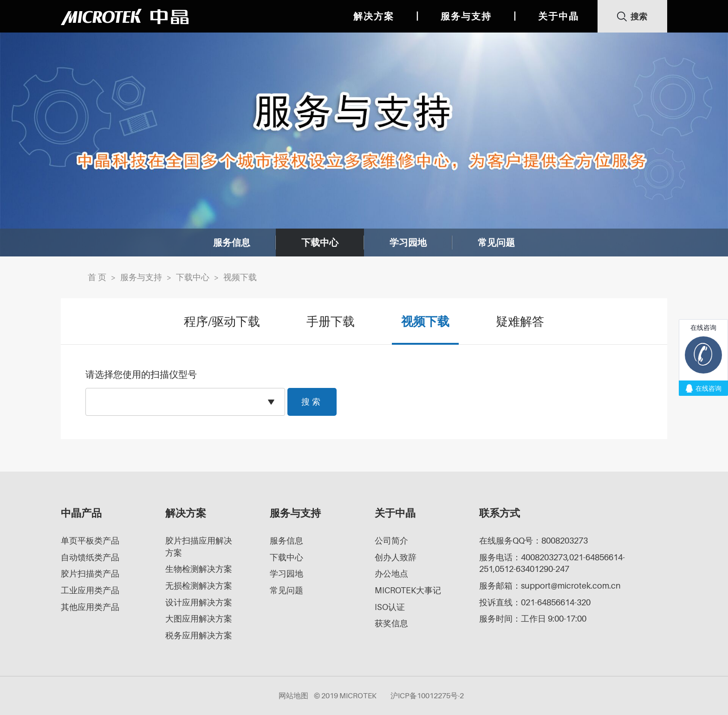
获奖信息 (391, 623)
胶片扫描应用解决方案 (199, 547)
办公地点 (391, 574)
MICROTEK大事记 (408, 590)
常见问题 (496, 243)
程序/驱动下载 (222, 321)
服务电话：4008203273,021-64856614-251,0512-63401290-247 (552, 563)
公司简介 (391, 541)
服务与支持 (466, 16)
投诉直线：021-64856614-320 (535, 602)
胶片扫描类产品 (90, 574)
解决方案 (374, 16)
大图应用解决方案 (199, 619)
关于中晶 (559, 16)
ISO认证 (390, 607)
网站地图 (293, 695)
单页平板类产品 (90, 541)
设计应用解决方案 (199, 602)
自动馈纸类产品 (90, 557)
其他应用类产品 (90, 607)
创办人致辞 (396, 557)
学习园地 (408, 243)
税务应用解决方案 (199, 635)
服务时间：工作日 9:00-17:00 (533, 619)
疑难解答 (520, 321)
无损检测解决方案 (199, 586)
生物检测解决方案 (199, 569)
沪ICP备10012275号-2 (427, 695)
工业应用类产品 (90, 590)
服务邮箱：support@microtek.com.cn (550, 586)
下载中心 (320, 243)
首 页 (97, 277)
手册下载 (331, 321)
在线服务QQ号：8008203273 (533, 541)
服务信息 (232, 243)
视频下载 (240, 277)
